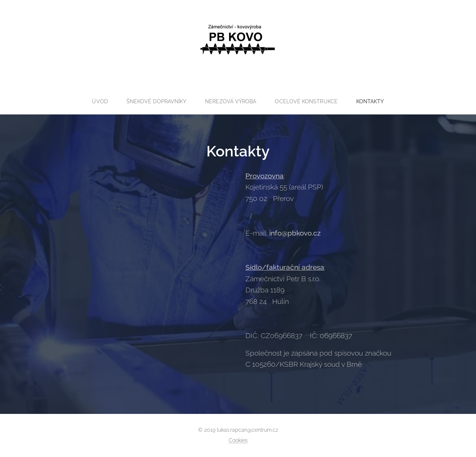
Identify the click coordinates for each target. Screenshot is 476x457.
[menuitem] (98, 101)
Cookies (238, 440)
